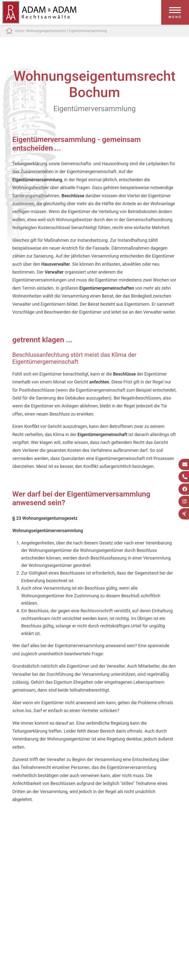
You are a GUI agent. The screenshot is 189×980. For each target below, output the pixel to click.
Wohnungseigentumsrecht (46, 31)
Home (19, 31)
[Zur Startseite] (39, 22)
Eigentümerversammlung (88, 31)
